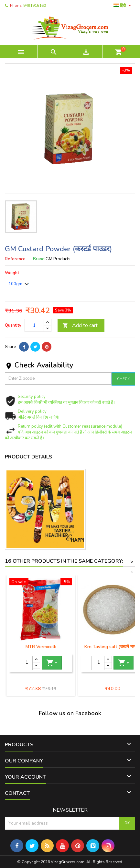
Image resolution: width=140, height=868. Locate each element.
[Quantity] (34, 325)
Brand (39, 259)
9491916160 (35, 6)
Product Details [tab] (28, 457)
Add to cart (80, 325)
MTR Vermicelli (41, 647)
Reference (15, 259)
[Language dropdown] (123, 6)
